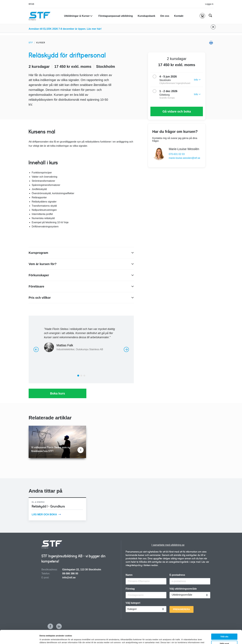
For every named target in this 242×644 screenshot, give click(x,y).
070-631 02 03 (177, 154)
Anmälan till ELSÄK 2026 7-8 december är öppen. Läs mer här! (65, 29)
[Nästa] (126, 349)
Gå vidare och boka (177, 111)
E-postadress (177, 575)
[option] (81, 338)
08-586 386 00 (70, 574)
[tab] (78, 376)
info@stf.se (69, 578)
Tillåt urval (224, 630)
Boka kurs (57, 393)
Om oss (165, 16)
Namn (129, 575)
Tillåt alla (224, 623)
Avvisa (225, 637)
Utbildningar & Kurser (77, 16)
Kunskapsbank (147, 16)
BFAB (31, 4)
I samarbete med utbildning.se (168, 545)
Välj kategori (133, 603)
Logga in (209, 4)
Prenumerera (181, 609)
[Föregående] (36, 349)
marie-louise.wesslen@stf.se (184, 158)
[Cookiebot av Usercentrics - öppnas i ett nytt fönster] (20, 638)
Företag (130, 589)
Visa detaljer (144, 638)
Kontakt (179, 16)
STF (31, 43)
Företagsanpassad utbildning (116, 16)
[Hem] (40, 16)
